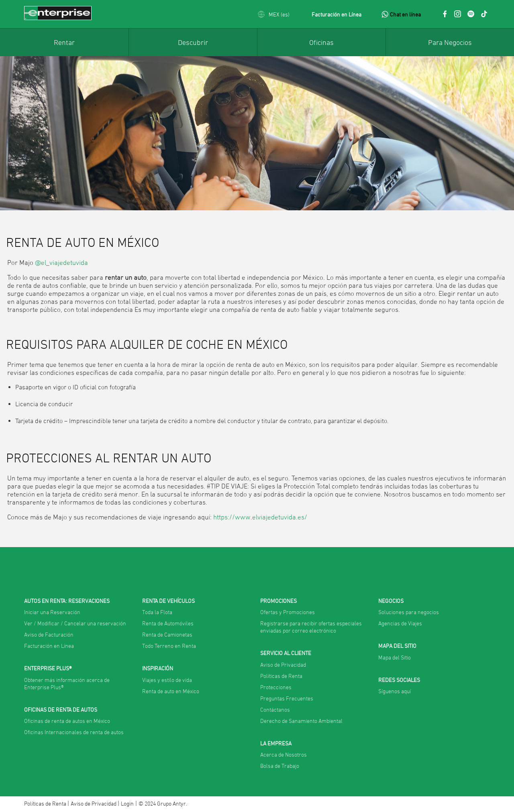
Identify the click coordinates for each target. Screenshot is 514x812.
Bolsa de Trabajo (280, 766)
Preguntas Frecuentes (287, 698)
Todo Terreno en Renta (169, 646)
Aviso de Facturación (49, 634)
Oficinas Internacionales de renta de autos (74, 732)
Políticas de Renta (281, 676)
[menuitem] (64, 42)
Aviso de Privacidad (283, 664)
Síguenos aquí (395, 691)
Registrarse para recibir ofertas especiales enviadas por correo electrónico (311, 627)
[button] (274, 14)
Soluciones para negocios (409, 612)
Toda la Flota (157, 612)
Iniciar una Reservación (52, 612)
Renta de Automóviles (168, 623)
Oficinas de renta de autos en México (67, 721)
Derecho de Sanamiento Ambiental (301, 721)
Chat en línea (405, 14)
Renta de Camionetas (167, 634)
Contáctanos (275, 709)
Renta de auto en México (171, 691)
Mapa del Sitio (395, 657)
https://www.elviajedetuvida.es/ (260, 517)
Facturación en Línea (337, 14)
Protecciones (276, 687)
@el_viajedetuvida (61, 263)
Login (127, 803)
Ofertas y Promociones (288, 612)
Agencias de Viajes (400, 623)
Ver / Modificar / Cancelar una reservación (75, 623)
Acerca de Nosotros (284, 754)
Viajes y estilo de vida (167, 680)
